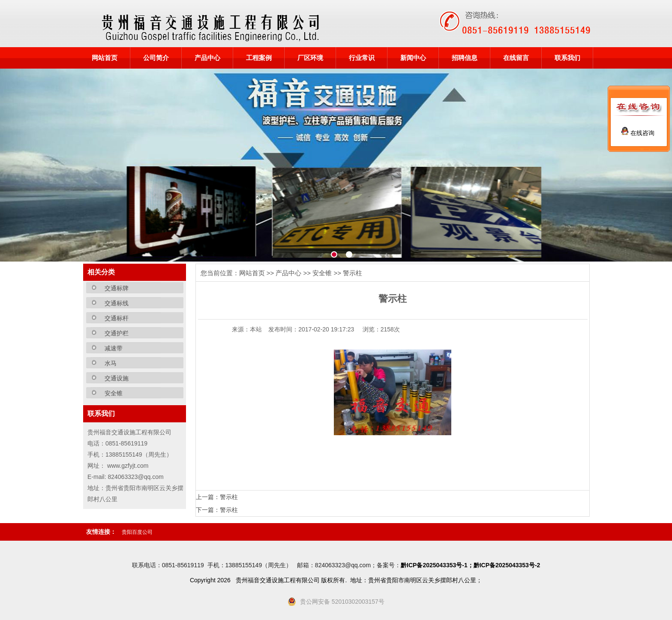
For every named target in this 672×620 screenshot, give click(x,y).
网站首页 (105, 58)
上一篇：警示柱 (217, 497)
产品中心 (207, 58)
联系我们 (567, 58)
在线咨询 (638, 133)
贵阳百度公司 (137, 532)
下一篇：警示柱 (217, 510)
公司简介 (156, 58)
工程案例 (259, 58)
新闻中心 (413, 58)
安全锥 (322, 273)
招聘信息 (465, 58)
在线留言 (516, 58)
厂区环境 (310, 58)
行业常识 (362, 58)
